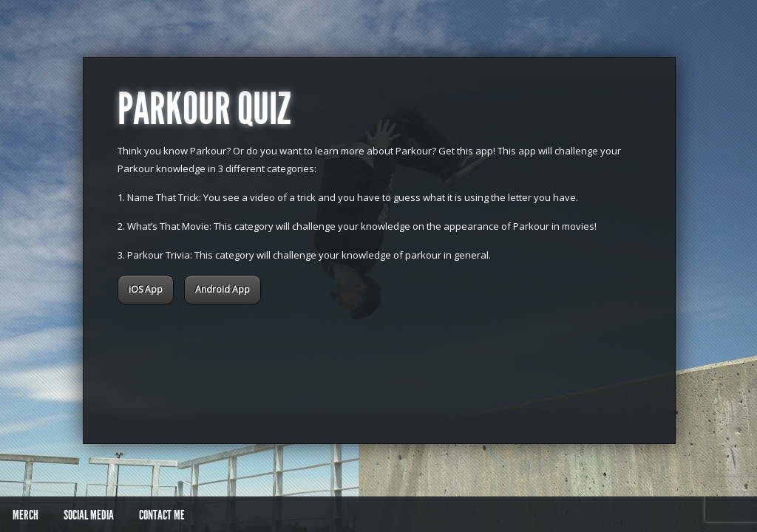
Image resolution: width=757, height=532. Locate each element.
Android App (223, 289)
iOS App (146, 289)
